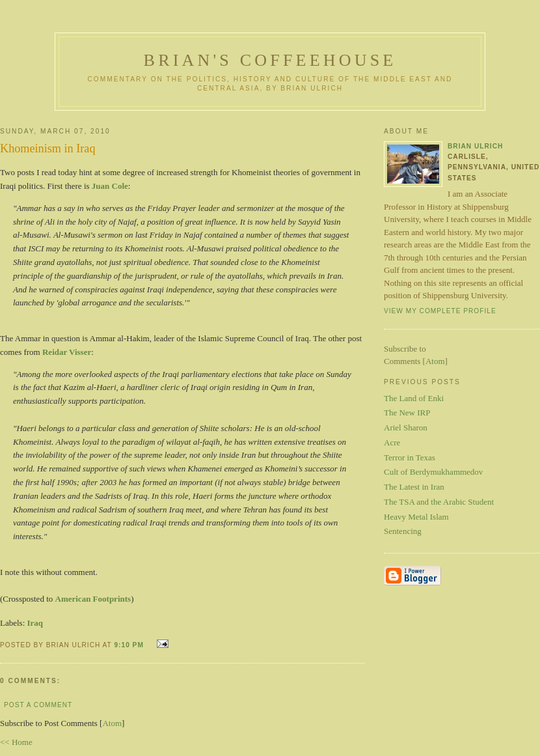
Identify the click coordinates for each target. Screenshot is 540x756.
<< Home (16, 742)
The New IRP (407, 413)
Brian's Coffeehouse (270, 60)
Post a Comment (38, 705)
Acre (392, 442)
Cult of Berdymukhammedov (433, 472)
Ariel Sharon (406, 427)
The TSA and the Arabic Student (439, 502)
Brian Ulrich (475, 146)
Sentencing (403, 531)
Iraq (35, 623)
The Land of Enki (414, 398)
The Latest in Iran (414, 487)
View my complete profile (440, 311)
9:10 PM (130, 645)
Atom (112, 723)
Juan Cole (110, 186)
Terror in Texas (410, 457)
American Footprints (93, 599)
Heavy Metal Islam (416, 517)
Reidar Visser (67, 352)
